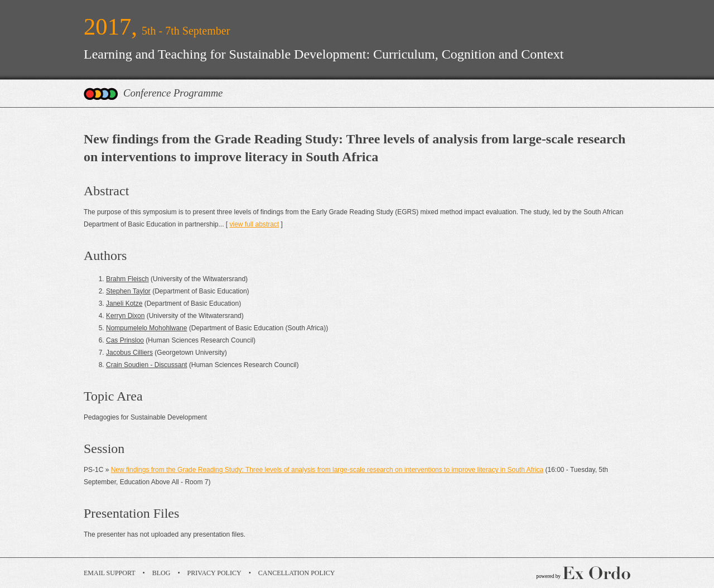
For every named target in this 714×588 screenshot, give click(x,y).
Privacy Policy (214, 573)
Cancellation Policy (297, 573)
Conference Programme (173, 93)
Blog (161, 573)
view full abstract (254, 224)
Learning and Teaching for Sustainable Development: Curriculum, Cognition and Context (324, 54)
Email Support (110, 573)
